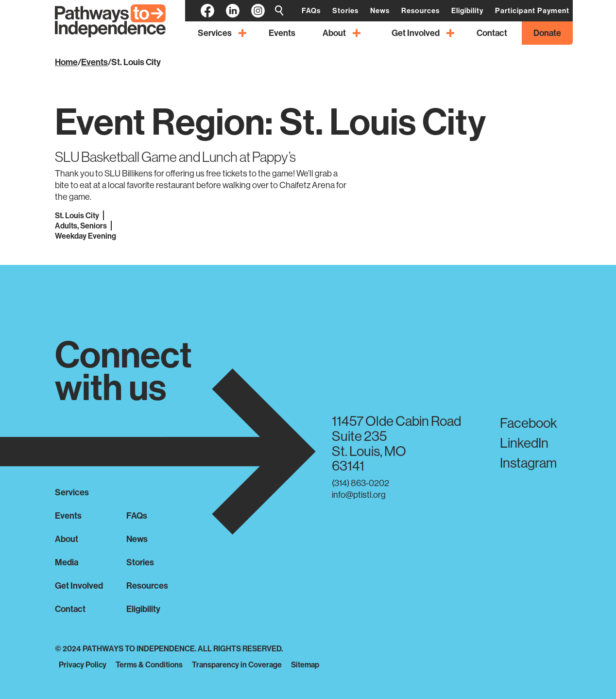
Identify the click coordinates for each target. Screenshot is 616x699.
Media (67, 562)
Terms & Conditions (149, 664)
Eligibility (143, 609)
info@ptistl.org (359, 495)
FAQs (137, 516)
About (67, 539)
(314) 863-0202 (360, 483)
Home (66, 62)
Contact (70, 609)
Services (72, 492)
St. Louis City (136, 62)
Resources (147, 585)
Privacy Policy (83, 664)
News (137, 539)
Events (94, 62)
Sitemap (305, 664)
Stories (140, 562)
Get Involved (79, 585)
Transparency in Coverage (237, 664)
